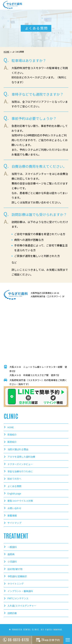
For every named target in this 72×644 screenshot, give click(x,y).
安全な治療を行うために (20, 471)
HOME (11, 427)
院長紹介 (12, 434)
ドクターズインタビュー (20, 464)
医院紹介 (12, 442)
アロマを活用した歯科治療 (21, 457)
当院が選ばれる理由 (18, 449)
